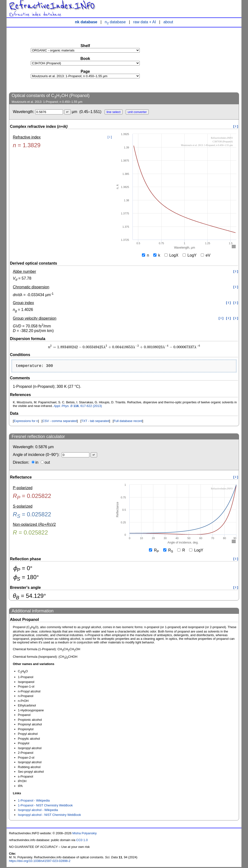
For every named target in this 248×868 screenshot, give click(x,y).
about (168, 22)
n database (115, 22)
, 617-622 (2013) (78, 407)
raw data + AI (145, 22)
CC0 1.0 (82, 841)
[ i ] (236, 126)
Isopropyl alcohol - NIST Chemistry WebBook (49, 816)
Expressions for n (26, 422)
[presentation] (124, 347)
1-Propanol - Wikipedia (34, 801)
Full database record (128, 422)
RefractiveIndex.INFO (52, 6)
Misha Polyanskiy (85, 834)
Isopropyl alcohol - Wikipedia (38, 811)
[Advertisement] (203, 60)
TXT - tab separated (95, 422)
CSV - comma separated (60, 422)
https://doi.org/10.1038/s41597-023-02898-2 (40, 862)
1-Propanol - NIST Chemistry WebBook (45, 806)
